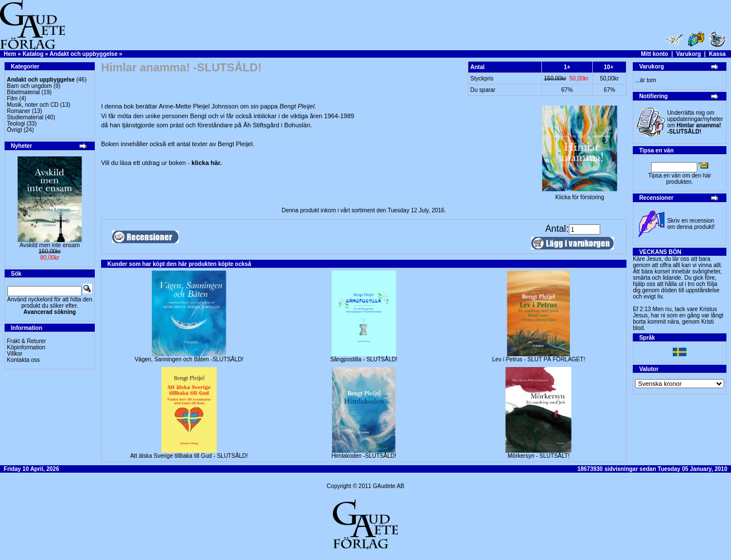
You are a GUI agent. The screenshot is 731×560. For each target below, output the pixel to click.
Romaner (19, 111)
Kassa (717, 54)
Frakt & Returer (26, 341)
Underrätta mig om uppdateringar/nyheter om (695, 122)
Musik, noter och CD (33, 105)
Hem (10, 54)
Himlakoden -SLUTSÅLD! (364, 456)
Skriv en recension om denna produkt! (691, 224)
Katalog (33, 54)
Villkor (15, 354)
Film (12, 98)
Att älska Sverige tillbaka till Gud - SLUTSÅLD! (189, 456)
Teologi (16, 124)
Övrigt (15, 130)
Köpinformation (26, 347)
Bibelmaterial (23, 92)
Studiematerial (25, 117)
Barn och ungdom (29, 86)
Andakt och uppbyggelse (84, 54)
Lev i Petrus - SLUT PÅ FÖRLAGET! (539, 359)
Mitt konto (654, 54)
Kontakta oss (23, 360)
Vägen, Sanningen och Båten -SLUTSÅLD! (189, 359)
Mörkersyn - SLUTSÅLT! (539, 456)
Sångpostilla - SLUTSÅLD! (364, 359)
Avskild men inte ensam (49, 245)
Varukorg (688, 54)
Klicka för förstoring (580, 195)
